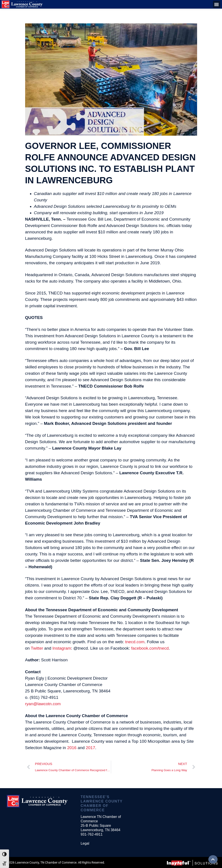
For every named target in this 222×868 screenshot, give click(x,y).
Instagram (62, 648)
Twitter (37, 648)
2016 (72, 748)
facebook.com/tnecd (150, 648)
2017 (90, 748)
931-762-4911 (92, 834)
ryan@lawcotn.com (43, 704)
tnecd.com (135, 642)
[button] (217, 4)
